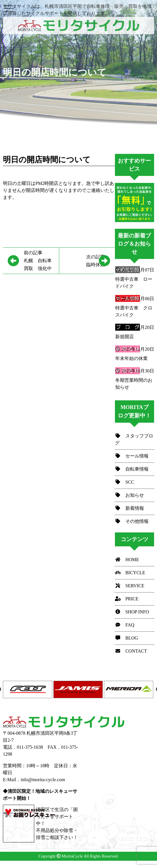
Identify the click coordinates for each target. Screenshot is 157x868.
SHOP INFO (132, 612)
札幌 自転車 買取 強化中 (41, 260)
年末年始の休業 (131, 358)
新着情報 (129, 508)
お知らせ (129, 495)
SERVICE (130, 586)
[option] (28, 689)
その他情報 (132, 521)
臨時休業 (84, 260)
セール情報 (132, 456)
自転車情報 (132, 469)
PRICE (127, 599)
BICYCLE (130, 573)
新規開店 (124, 337)
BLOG (127, 638)
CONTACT (131, 651)
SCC (124, 482)
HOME (127, 560)
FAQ (125, 625)
